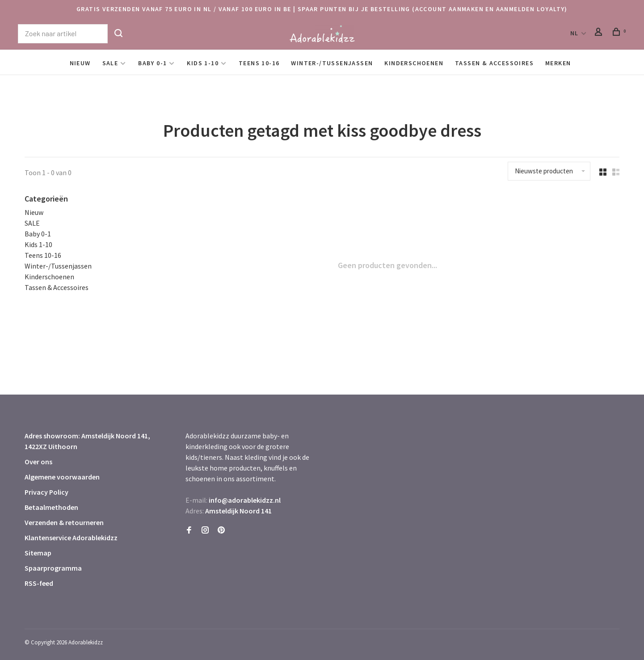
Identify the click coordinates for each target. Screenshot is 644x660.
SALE (110, 63)
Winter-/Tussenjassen (332, 63)
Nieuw (80, 63)
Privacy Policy (46, 492)
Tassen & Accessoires (494, 63)
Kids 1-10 (203, 63)
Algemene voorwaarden (62, 477)
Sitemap (38, 553)
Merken (558, 63)
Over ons (38, 462)
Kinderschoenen (414, 63)
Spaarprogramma (53, 568)
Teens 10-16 (259, 63)
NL (575, 33)
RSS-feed (39, 583)
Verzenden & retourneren (64, 522)
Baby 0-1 (152, 63)
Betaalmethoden (51, 507)
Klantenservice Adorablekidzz (71, 538)
